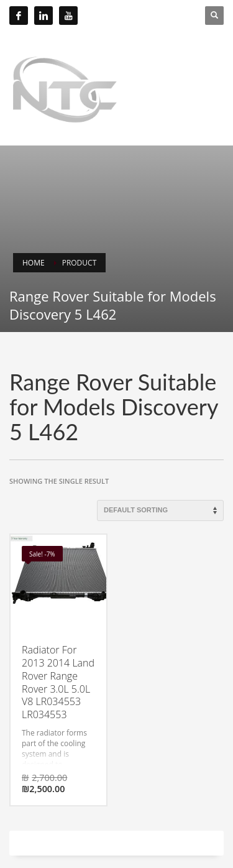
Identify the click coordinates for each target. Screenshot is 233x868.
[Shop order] (160, 510)
